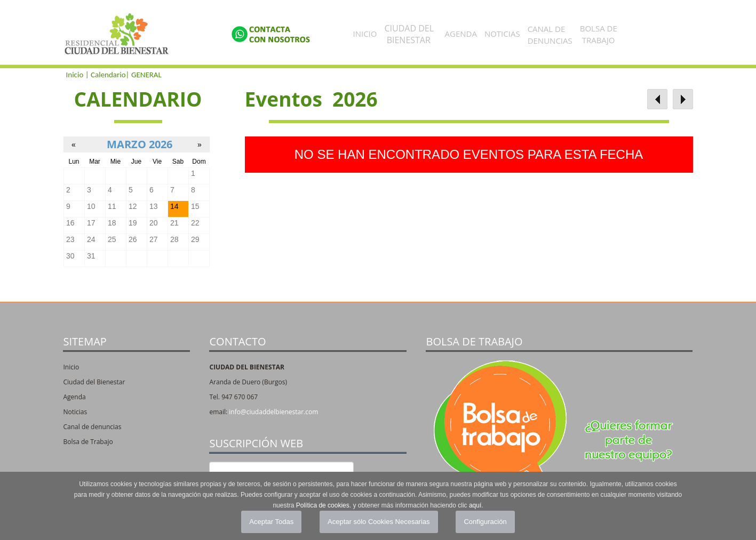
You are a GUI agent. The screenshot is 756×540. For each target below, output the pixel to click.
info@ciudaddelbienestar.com (273, 412)
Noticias (502, 34)
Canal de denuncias (92, 427)
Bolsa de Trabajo (88, 442)
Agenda (460, 34)
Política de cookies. (324, 505)
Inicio (365, 34)
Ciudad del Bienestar (94, 382)
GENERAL (146, 75)
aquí (475, 505)
